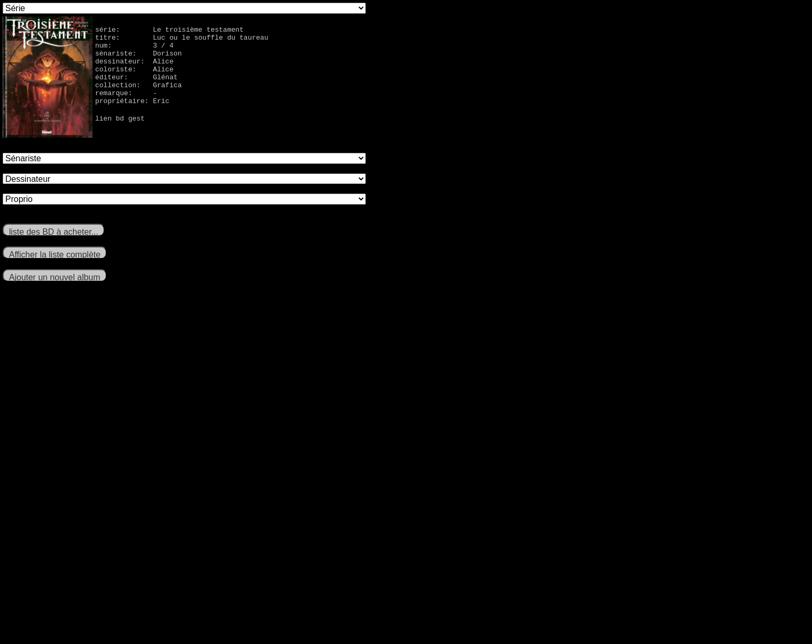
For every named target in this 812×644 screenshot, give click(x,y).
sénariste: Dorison (139, 59)
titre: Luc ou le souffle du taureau (182, 40)
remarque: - (126, 107)
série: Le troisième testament (169, 31)
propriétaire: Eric (132, 116)
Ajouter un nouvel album (55, 277)
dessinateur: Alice (134, 69)
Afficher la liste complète (55, 255)
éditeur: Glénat (136, 88)
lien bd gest (120, 135)
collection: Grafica (139, 97)
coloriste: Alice (134, 78)
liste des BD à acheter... (54, 232)
